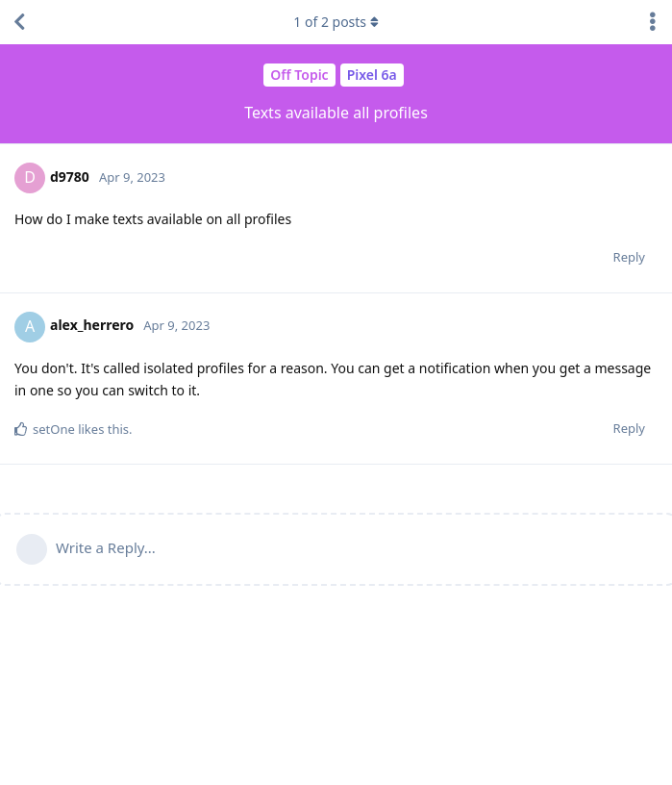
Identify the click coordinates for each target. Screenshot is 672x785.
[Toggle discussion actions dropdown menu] (653, 22)
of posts (336, 22)
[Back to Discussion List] (19, 22)
